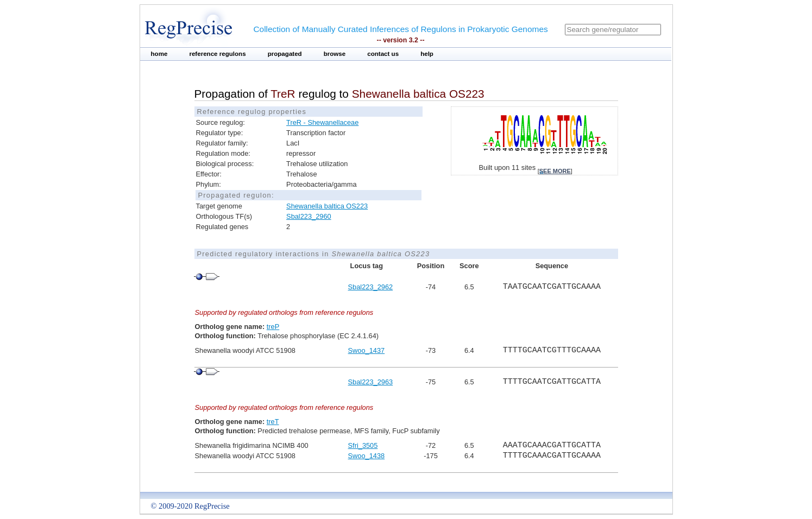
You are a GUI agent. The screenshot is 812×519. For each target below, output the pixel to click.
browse (335, 54)
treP (273, 327)
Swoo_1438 (367, 456)
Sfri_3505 (363, 445)
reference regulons (217, 54)
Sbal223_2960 (309, 216)
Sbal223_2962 (371, 287)
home (159, 54)
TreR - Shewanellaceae (322, 122)
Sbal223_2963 (371, 382)
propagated (285, 54)
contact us (383, 54)
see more (555, 171)
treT (273, 422)
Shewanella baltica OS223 (327, 206)
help (427, 54)
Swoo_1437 (367, 350)
